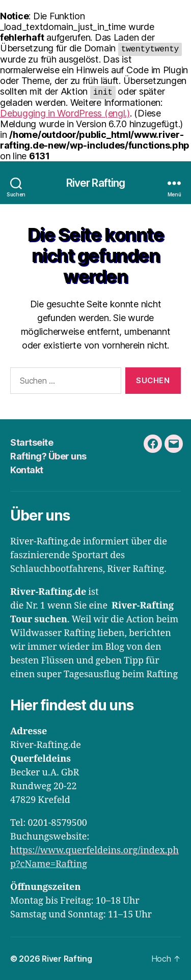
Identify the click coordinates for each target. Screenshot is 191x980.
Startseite (32, 442)
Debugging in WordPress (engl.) (65, 113)
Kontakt (27, 470)
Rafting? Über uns (48, 456)
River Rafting (96, 183)
